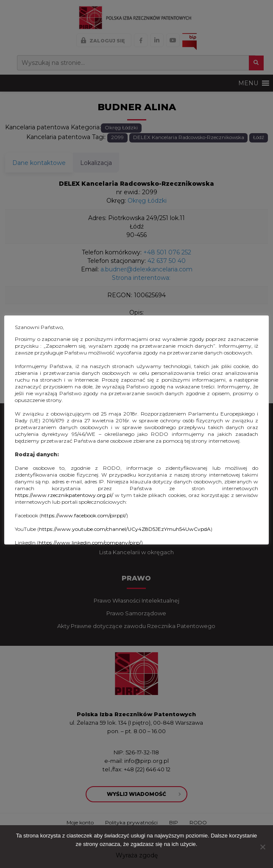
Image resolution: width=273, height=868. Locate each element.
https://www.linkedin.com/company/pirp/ (90, 543)
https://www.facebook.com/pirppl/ (84, 515)
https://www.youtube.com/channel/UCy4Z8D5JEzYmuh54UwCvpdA (125, 529)
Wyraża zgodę (137, 855)
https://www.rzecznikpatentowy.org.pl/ (64, 495)
